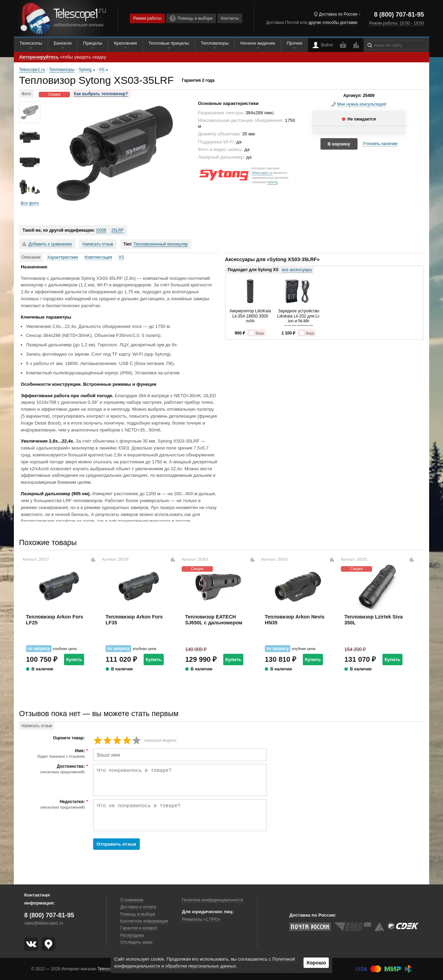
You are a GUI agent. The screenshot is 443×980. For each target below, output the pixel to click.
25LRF (118, 230)
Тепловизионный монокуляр (161, 244)
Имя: (53, 754)
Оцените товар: (69, 738)
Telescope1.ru (262, 173)
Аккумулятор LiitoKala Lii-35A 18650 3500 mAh (250, 316)
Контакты (230, 18)
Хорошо (316, 963)
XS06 (101, 230)
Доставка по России (338, 14)
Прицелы (93, 43)
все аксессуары (297, 270)
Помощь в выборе (191, 18)
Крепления (125, 43)
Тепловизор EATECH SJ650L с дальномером (214, 620)
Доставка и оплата (138, 907)
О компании (132, 900)
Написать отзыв (98, 244)
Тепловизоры (215, 43)
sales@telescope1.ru (44, 923)
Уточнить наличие (380, 144)
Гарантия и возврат (139, 928)
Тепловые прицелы (169, 43)
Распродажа (132, 935)
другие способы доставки (333, 23)
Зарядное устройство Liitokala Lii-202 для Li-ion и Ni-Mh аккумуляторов (299, 317)
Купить (74, 660)
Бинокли (63, 43)
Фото (26, 94)
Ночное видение (258, 43)
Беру (256, 333)
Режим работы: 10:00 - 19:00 (396, 23)
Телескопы (31, 43)
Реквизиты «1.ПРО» (201, 919)
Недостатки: (53, 804)
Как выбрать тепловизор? (101, 94)
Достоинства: (53, 769)
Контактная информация (144, 921)
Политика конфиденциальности (212, 900)
